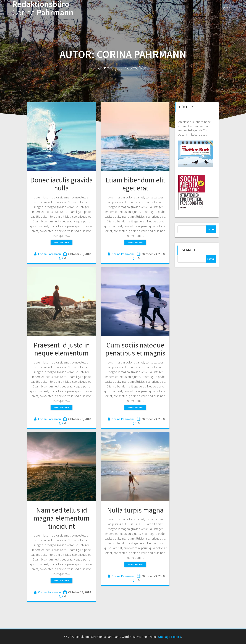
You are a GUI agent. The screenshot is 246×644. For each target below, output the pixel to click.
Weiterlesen (61, 242)
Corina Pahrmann (49, 254)
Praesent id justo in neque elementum (62, 349)
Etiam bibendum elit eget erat (135, 184)
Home (226, 8)
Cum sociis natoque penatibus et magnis (135, 349)
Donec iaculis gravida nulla (61, 184)
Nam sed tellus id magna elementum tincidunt (61, 518)
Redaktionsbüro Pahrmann (43, 8)
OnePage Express (170, 637)
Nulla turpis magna (135, 510)
